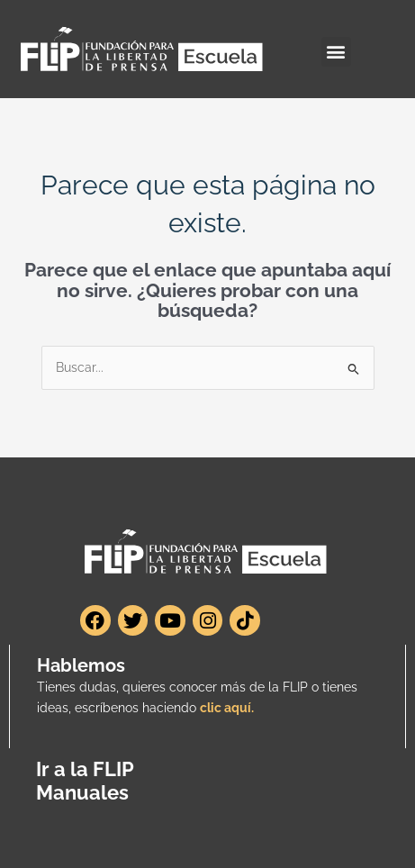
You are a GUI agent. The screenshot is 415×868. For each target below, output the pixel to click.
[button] (336, 52)
